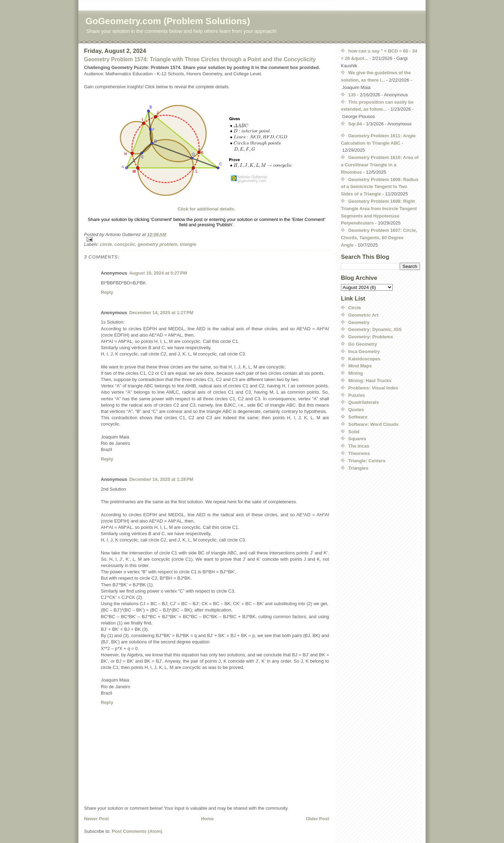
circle (106, 244)
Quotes (356, 410)
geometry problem (157, 244)
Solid (354, 432)
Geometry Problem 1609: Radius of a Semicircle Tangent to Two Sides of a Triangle (380, 187)
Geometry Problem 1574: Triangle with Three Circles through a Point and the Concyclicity (200, 59)
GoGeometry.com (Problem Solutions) (168, 21)
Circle (355, 308)
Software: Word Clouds (373, 424)
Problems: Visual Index (373, 388)
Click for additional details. (206, 209)
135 (352, 95)
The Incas (359, 446)
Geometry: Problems (371, 337)
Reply (107, 292)
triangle (188, 244)
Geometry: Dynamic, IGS (375, 329)
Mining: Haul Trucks (370, 381)
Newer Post (96, 819)
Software (358, 417)
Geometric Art (363, 315)
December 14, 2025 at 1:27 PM (161, 313)
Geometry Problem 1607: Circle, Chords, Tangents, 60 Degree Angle (379, 238)
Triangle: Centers (367, 461)
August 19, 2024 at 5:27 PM (158, 273)
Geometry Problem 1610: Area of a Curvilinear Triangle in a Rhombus (380, 165)
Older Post (317, 819)
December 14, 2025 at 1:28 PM (161, 479)
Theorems (359, 453)
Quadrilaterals (363, 402)
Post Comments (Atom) (137, 831)
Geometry (359, 322)
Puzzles (357, 395)
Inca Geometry (364, 351)
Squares (357, 439)
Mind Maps (360, 366)
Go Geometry (363, 344)
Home (207, 819)
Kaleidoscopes (364, 359)
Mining (356, 373)
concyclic (125, 244)
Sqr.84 (355, 124)
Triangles (358, 468)
